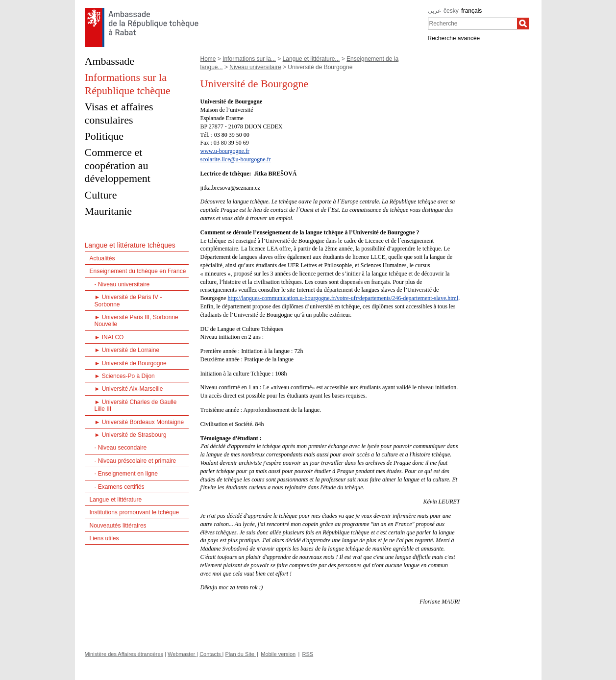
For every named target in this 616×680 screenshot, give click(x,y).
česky (451, 11)
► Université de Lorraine (127, 350)
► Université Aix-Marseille (129, 389)
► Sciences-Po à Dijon (125, 376)
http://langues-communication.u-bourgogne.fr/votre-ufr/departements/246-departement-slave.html (343, 298)
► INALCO (109, 337)
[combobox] (473, 24)
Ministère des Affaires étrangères (124, 654)
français (471, 11)
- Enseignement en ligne (126, 474)
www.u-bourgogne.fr (225, 151)
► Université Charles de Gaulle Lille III (136, 405)
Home (208, 59)
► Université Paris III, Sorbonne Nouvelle (136, 321)
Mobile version (278, 654)
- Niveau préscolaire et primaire (136, 461)
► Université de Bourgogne (131, 363)
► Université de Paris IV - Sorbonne (128, 301)
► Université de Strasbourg (131, 435)
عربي (434, 11)
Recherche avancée (454, 38)
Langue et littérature (116, 500)
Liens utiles (104, 538)
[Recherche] (523, 24)
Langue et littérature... (311, 59)
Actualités (102, 258)
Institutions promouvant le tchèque (135, 512)
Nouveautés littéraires (118, 526)
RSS (308, 654)
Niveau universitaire (255, 67)
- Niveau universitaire (122, 284)
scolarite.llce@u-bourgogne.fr (236, 159)
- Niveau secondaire (121, 448)
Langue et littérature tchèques (130, 245)
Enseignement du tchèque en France (138, 271)
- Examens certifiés (120, 487)
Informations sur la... (249, 59)
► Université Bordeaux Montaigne (139, 422)
